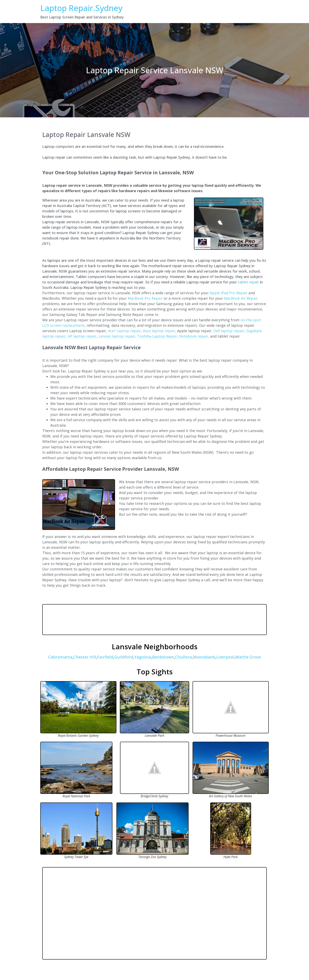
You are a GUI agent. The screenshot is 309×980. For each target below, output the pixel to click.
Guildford (124, 657)
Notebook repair (194, 336)
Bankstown (163, 657)
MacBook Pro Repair (145, 298)
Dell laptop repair (229, 331)
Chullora (184, 657)
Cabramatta (60, 657)
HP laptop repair (82, 336)
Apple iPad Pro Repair (229, 293)
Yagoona (143, 657)
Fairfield (105, 657)
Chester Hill (85, 657)
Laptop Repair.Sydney (81, 8)
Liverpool (225, 657)
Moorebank (204, 657)
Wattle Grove (248, 657)
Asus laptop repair (159, 331)
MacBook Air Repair (241, 298)
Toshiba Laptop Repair (157, 336)
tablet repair (248, 282)
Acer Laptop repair (124, 331)
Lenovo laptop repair (117, 336)
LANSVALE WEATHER (154, 620)
